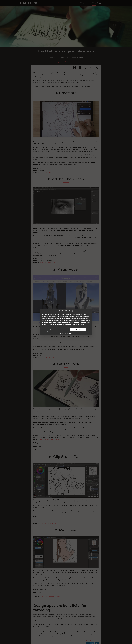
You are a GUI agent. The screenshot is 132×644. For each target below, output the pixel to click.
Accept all (78, 330)
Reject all (53, 330)
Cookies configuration (66, 333)
